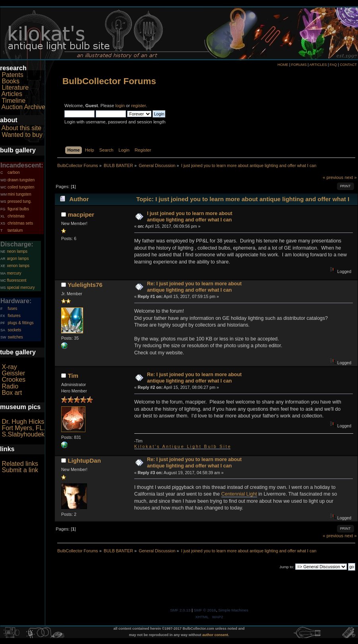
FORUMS (299, 65)
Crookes (14, 380)
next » (351, 177)
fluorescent (16, 280)
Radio (10, 386)
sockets (14, 330)
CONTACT (348, 65)
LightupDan (84, 460)
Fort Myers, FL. (23, 428)
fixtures (14, 316)
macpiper (81, 214)
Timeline (14, 101)
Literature (15, 87)
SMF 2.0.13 (180, 610)
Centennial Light (239, 494)
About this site (22, 128)
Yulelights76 (85, 285)
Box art (12, 393)
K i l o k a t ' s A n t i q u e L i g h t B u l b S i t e (182, 446)
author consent (215, 635)
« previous (333, 177)
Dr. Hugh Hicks (23, 422)
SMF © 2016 (205, 610)
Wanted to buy (22, 135)
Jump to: (287, 567)
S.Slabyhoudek (23, 434)
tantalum (15, 230)
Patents (12, 75)
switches (15, 337)
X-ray (9, 367)
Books (10, 81)
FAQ (333, 65)
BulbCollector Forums (109, 81)
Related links (20, 464)
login (120, 106)
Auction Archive (23, 107)
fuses (12, 309)
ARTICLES (318, 65)
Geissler (13, 373)
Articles (12, 94)
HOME (283, 65)
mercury (14, 273)
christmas (16, 216)
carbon (14, 172)
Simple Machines (233, 610)
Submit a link (20, 470)
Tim (73, 376)
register (138, 106)
